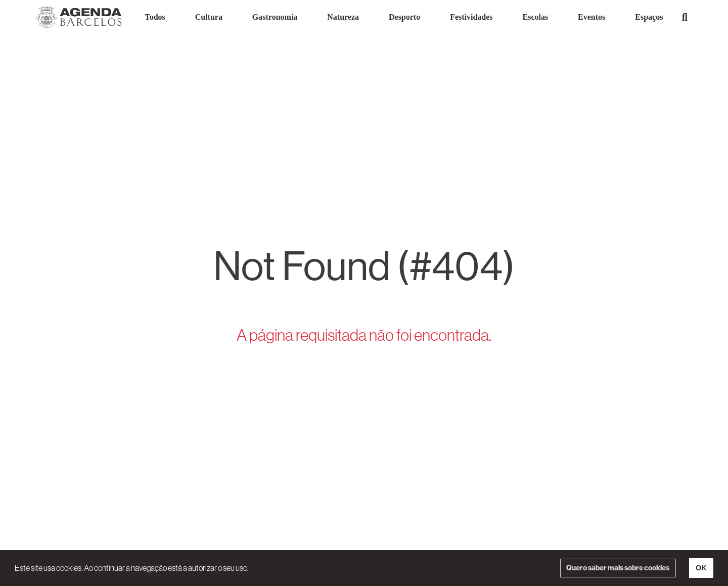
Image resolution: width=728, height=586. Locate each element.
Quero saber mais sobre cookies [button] (618, 568)
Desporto (404, 17)
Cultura (209, 17)
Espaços (649, 17)
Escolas (536, 17)
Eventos (591, 17)
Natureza (343, 17)
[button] (685, 17)
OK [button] (701, 568)
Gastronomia (275, 17)
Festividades (471, 17)
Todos (155, 17)
